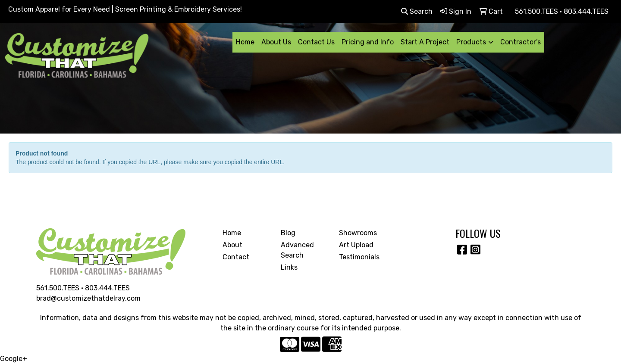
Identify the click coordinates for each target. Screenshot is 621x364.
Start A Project (425, 42)
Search (417, 11)
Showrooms (358, 233)
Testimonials (359, 257)
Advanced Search (297, 250)
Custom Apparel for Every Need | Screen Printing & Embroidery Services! (125, 9)
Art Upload (356, 245)
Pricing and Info (368, 42)
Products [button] (471, 42)
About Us (276, 42)
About (232, 245)
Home (245, 42)
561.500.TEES (58, 288)
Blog (288, 233)
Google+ (14, 359)
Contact (236, 257)
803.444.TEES (107, 288)
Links (289, 267)
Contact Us (316, 42)
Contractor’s (521, 42)
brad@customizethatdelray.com (88, 298)
